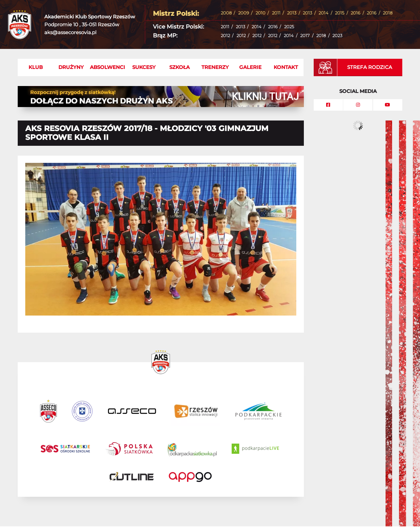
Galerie (250, 67)
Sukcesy (144, 67)
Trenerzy (215, 67)
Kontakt (286, 67)
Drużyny (71, 67)
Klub (36, 67)
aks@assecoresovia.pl (70, 32)
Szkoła (179, 67)
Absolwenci (107, 67)
